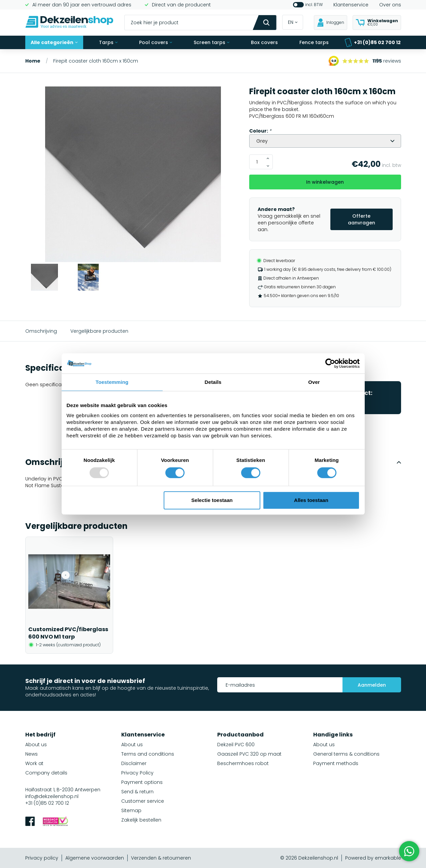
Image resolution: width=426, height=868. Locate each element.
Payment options (142, 782)
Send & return (137, 792)
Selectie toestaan (212, 500)
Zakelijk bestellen (141, 820)
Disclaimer (134, 763)
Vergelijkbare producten (99, 331)
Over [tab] (314, 382)
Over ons (390, 5)
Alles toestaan (311, 500)
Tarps (108, 42)
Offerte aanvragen (362, 219)
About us (36, 745)
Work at (34, 763)
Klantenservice (351, 5)
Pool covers (156, 42)
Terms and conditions (148, 754)
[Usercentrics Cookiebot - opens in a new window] (330, 363)
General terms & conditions (346, 754)
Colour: (260, 131)
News (31, 754)
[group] (133, 175)
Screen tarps (211, 42)
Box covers (264, 42)
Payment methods (336, 763)
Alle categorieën (54, 42)
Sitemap (131, 810)
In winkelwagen (325, 182)
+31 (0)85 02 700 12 (373, 43)
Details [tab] (213, 382)
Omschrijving (41, 331)
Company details (46, 773)
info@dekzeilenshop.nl (52, 796)
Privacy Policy (137, 773)
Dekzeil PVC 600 (236, 745)
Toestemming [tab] (112, 382)
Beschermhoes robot (243, 763)
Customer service (143, 801)
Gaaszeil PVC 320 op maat (249, 754)
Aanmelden (372, 685)
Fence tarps (314, 42)
